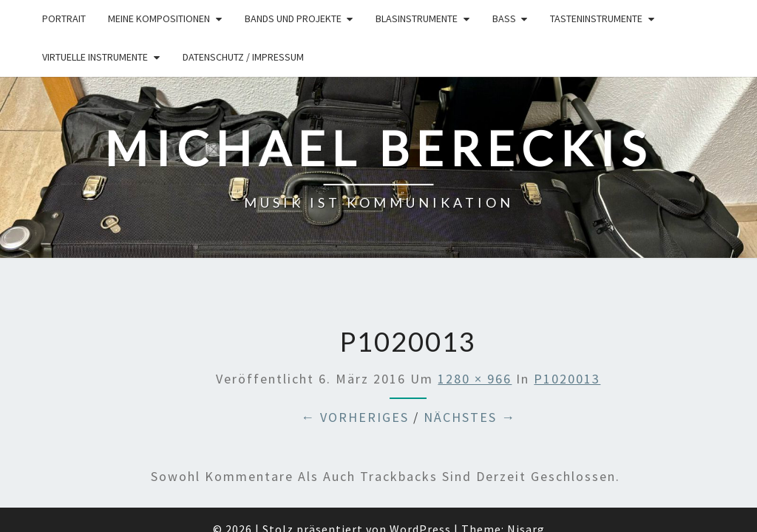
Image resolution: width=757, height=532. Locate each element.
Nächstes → (470, 341)
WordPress (420, 453)
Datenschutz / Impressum (243, 57)
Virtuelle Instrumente (95, 57)
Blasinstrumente (417, 18)
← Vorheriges (355, 341)
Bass (504, 18)
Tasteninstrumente (596, 18)
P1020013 (567, 302)
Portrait (64, 18)
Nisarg (526, 453)
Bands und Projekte (293, 18)
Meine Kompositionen (159, 18)
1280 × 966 (475, 302)
